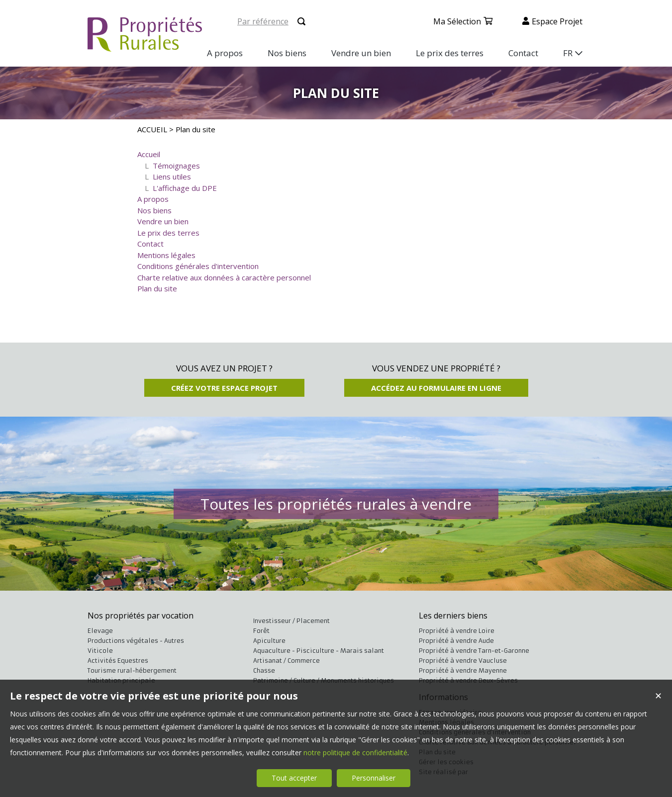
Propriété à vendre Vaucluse (463, 661)
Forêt (261, 631)
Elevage (100, 631)
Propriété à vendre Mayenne (463, 670)
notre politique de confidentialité (355, 753)
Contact (150, 244)
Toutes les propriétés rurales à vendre (336, 504)
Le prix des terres (168, 233)
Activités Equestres (118, 661)
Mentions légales (166, 255)
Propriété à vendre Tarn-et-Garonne (474, 651)
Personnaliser (374, 778)
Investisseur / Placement (291, 621)
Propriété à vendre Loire (457, 631)
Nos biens (154, 210)
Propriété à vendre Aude (456, 641)
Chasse (264, 670)
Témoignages (176, 166)
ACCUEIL (152, 129)
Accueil (149, 154)
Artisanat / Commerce (287, 661)
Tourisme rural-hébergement (132, 670)
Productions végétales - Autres (136, 641)
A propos (153, 199)
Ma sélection (457, 21)
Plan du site (157, 288)
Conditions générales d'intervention (198, 266)
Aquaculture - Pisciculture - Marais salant (319, 651)
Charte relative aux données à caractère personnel (224, 277)
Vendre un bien (163, 221)
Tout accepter (294, 778)
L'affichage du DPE (185, 188)
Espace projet (557, 21)
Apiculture (269, 641)
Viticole (100, 651)
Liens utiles (172, 177)
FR (568, 53)
